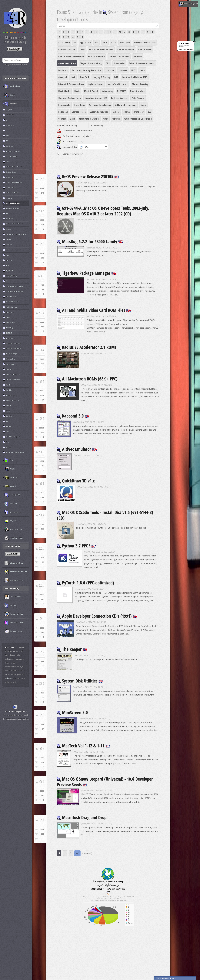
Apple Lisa (11, 478)
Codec (82, 49)
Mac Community (12, 589)
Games (10, 95)
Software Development (126, 105)
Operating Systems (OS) (96, 98)
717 (43, 724)
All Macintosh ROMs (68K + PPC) (87, 379)
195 (43, 364)
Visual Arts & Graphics (89, 119)
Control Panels (145, 49)
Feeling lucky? (13, 495)
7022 (42, 493)
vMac (106, 119)
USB (149, 112)
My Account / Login (15, 580)
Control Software (96, 56)
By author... (12, 504)
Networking (107, 91)
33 (43, 666)
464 (43, 796)
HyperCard (84, 77)
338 (43, 327)
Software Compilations (100, 105)
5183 (42, 791)
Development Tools (67, 63)
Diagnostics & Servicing (91, 63)
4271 (42, 322)
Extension (110, 70)
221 (43, 661)
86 (43, 289)
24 (43, 400)
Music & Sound (91, 91)
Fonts (142, 70)
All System (9, 110)
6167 (42, 188)
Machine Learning (140, 84)
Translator (139, 112)
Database (138, 56)
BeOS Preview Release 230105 (88, 176)
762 (43, 258)
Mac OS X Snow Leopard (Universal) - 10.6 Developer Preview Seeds (105, 782)
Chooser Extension (67, 49)
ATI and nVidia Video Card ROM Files (94, 310)
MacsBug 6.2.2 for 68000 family (90, 241)
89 (43, 562)
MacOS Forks (64, 91)
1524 (42, 524)
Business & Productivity (145, 43)
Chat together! (13, 597)
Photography (64, 105)
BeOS (105, 43)
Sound (143, 105)
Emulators (63, 70)
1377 (42, 497)
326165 (41, 391)
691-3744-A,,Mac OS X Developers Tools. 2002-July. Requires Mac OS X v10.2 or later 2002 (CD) (103, 211)
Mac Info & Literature (118, 84)
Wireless (116, 119)
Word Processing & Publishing (138, 119)
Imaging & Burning (101, 77)
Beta (113, 43)
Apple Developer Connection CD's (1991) (97, 616)
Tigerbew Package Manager (87, 273)
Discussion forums (15, 623)
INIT (116, 77)
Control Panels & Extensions (71, 56)
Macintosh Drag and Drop (82, 817)
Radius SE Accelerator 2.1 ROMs (87, 347)
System (11, 104)
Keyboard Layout (96, 84)
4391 (42, 461)
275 (43, 599)
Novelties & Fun (137, 91)
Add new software (15, 563)
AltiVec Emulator (77, 449)
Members (11, 605)
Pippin (10, 469)
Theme (127, 112)
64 (43, 729)
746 (43, 432)
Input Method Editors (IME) (135, 77)
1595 (42, 220)
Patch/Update (138, 98)
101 (43, 225)
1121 (42, 829)
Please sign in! (188, 4)
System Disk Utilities (80, 681)
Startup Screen (79, 112)
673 (43, 693)
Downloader (119, 63)
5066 (42, 359)
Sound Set (63, 112)
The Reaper (72, 649)
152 (43, 529)
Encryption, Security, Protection (87, 70)
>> (77, 853)
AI (75, 43)
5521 (42, 253)
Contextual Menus (126, 49)
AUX (97, 43)
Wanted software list (16, 572)
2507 (42, 628)
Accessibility (64, 43)
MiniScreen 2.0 (72, 712)
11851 (42, 428)
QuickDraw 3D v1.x (76, 481)
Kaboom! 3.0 (73, 416)
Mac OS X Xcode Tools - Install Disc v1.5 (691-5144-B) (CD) (105, 515)
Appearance (85, 43)
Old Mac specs (13, 631)
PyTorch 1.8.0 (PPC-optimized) (85, 583)
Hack (73, 77)
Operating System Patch (70, 98)
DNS (108, 63)
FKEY (133, 70)
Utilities (62, 119)
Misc (9, 460)
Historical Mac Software (15, 78)
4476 (42, 595)
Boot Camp (125, 43)
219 (43, 466)
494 (43, 558)
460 (43, 285)
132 (43, 633)
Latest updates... (14, 538)
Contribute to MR (13, 546)
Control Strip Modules (119, 56)
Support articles (14, 614)
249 (43, 193)
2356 (42, 758)
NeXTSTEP (122, 91)
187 (43, 762)
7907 (42, 395)
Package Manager (119, 98)
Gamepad (63, 77)
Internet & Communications (71, 84)
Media (77, 91)
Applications (12, 86)
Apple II (10, 486)
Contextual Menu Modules (101, 49)
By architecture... (14, 529)
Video (72, 119)
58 (43, 697)
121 (43, 834)
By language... (13, 512)
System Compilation (99, 112)
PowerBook (80, 105)
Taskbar (116, 112)
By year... (11, 521)
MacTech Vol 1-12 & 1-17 (84, 746)
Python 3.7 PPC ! (77, 546)
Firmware (123, 70)
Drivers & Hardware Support (142, 63)
